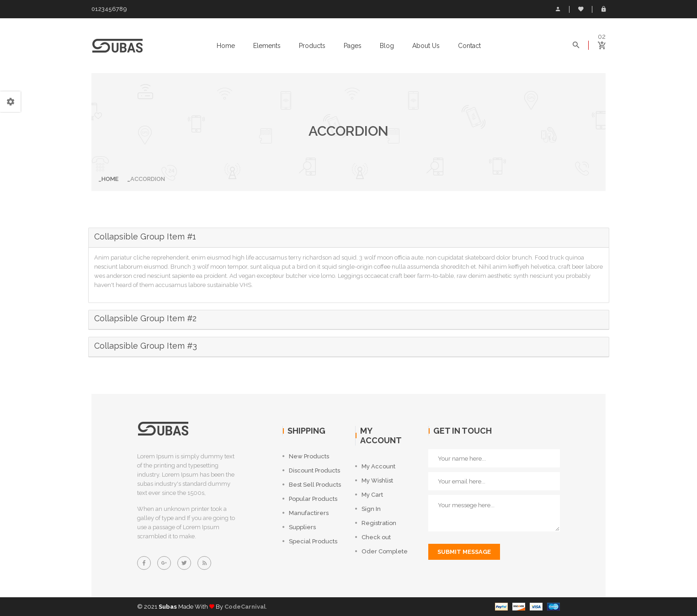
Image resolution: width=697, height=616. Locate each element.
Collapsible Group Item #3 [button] (146, 346)
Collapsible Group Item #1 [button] (145, 236)
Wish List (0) (581, 9)
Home (226, 46)
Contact (469, 46)
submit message (464, 552)
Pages (353, 46)
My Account (558, 9)
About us (426, 46)
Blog (387, 46)
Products (312, 46)
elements (267, 46)
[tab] (349, 238)
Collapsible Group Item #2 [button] (145, 318)
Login (604, 9)
